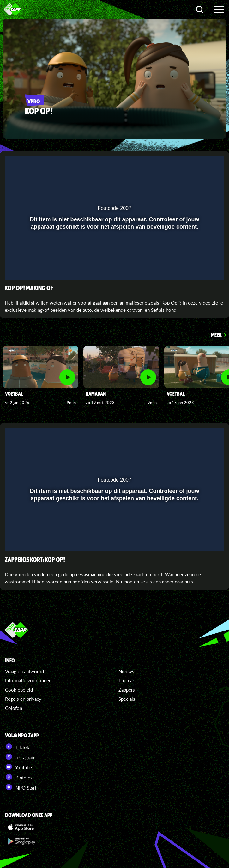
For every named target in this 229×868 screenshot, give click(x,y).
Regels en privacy (23, 699)
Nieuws (126, 671)
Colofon (14, 708)
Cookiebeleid (19, 690)
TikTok (17, 747)
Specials (127, 699)
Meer (216, 335)
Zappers (127, 690)
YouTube (18, 767)
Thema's (127, 680)
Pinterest (20, 777)
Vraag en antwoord (24, 671)
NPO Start (21, 787)
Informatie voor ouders (29, 680)
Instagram (20, 757)
